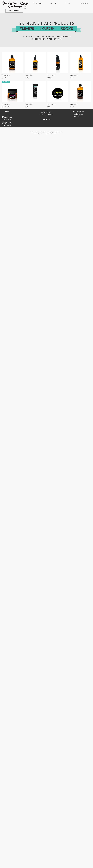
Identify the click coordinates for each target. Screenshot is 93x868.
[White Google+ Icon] (50, 119)
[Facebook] (44, 119)
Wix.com (56, 134)
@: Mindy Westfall (7, 118)
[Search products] (14, 11)
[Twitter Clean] (47, 119)
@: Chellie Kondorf (7, 124)
